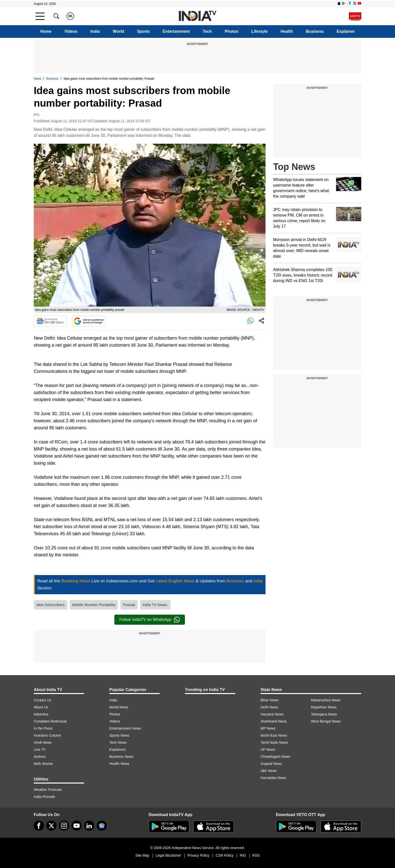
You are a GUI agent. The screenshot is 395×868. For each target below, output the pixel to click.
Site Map (142, 855)
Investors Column (47, 735)
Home (46, 31)
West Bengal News (326, 721)
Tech (207, 31)
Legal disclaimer (168, 855)
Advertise (41, 714)
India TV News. (155, 605)
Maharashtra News (326, 700)
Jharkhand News (274, 721)
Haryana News (272, 714)
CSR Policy (225, 855)
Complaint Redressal (50, 721)
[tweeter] (51, 826)
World (118, 31)
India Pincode (44, 797)
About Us (41, 707)
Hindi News (43, 742)
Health (287, 31)
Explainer (346, 31)
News (38, 79)
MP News (268, 728)
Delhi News (269, 707)
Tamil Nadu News (274, 742)
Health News (119, 764)
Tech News (118, 742)
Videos (71, 31)
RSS (256, 855)
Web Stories (43, 764)
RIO (243, 855)
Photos (232, 31)
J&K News (269, 771)
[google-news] (102, 826)
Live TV (40, 750)
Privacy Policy (198, 855)
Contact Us (42, 700)
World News (119, 707)
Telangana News (324, 714)
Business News (121, 757)
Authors (40, 757)
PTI (37, 115)
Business (315, 31)
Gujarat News (271, 764)
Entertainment (176, 31)
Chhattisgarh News (275, 757)
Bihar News (270, 700)
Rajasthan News (324, 707)
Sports (143, 31)
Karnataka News (273, 778)
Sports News (119, 735)
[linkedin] (89, 826)
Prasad (129, 605)
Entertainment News (125, 728)
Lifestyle (260, 31)
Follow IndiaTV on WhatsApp (150, 620)
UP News (268, 750)
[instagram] (64, 826)
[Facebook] (39, 826)
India (95, 31)
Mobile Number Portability (94, 605)
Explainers (118, 750)
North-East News (274, 735)
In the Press (43, 728)
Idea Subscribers (51, 605)
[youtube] (77, 826)
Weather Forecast (48, 790)
